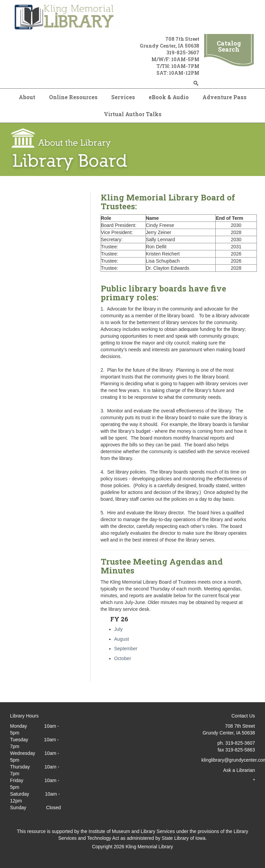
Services (123, 97)
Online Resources (73, 97)
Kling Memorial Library (149, 847)
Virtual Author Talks (133, 114)
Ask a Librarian (239, 770)
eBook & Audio (169, 97)
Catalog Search (229, 46)
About (27, 97)
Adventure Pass (225, 97)
